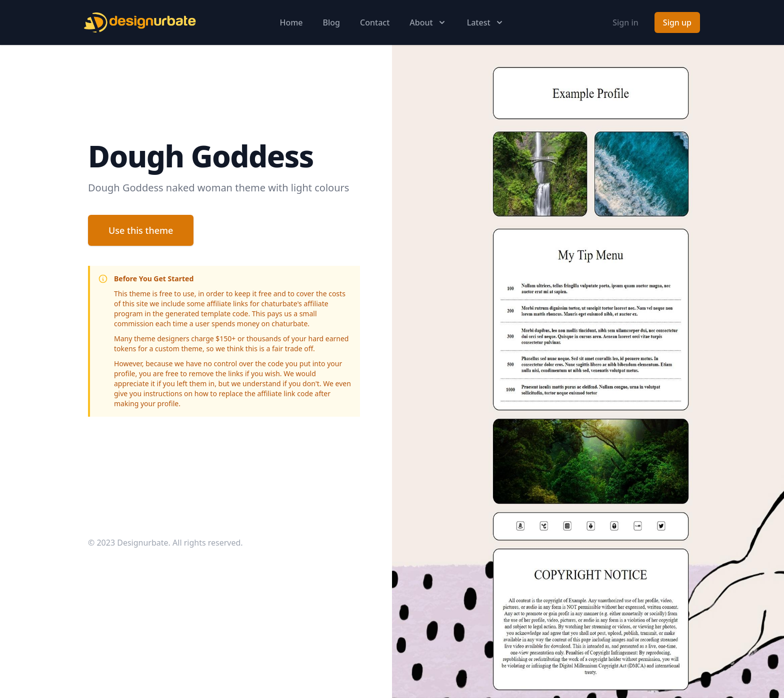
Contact (375, 22)
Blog (331, 22)
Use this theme (141, 230)
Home (291, 22)
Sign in (625, 22)
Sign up (677, 22)
